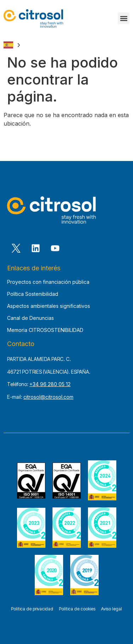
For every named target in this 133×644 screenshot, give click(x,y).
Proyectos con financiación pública (48, 282)
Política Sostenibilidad (33, 294)
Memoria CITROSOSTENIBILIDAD (45, 330)
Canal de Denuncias (31, 318)
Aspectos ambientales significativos (49, 306)
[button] (124, 18)
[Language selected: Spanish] (12, 45)
